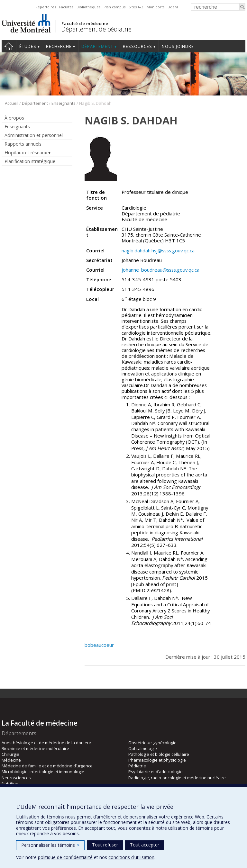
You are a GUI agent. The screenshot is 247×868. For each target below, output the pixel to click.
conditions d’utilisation (131, 857)
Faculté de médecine (85, 23)
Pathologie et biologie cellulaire (159, 754)
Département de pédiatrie (96, 29)
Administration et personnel (34, 135)
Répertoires (46, 7)
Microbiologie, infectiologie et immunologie (43, 772)
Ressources (137, 46)
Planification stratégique (30, 161)
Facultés (66, 7)
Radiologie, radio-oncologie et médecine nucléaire (177, 778)
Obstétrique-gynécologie (152, 743)
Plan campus (114, 7)
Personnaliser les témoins (50, 845)
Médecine (11, 760)
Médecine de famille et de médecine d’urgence (47, 766)
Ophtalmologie (143, 748)
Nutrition (10, 783)
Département (97, 46)
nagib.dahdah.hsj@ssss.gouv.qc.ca (158, 250)
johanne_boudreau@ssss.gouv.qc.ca (160, 270)
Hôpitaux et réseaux (26, 153)
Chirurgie (10, 754)
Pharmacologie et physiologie (157, 760)
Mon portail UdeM (162, 7)
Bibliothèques (88, 7)
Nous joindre (178, 46)
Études (28, 46)
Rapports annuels (23, 144)
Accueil (9, 46)
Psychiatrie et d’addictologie (156, 772)
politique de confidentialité (65, 857)
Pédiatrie (137, 766)
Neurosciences (16, 778)
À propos (14, 118)
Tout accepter (145, 845)
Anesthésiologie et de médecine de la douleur (46, 743)
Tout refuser (105, 845)
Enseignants (64, 103)
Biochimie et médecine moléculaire (35, 748)
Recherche (59, 46)
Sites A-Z (136, 7)
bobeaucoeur (99, 645)
